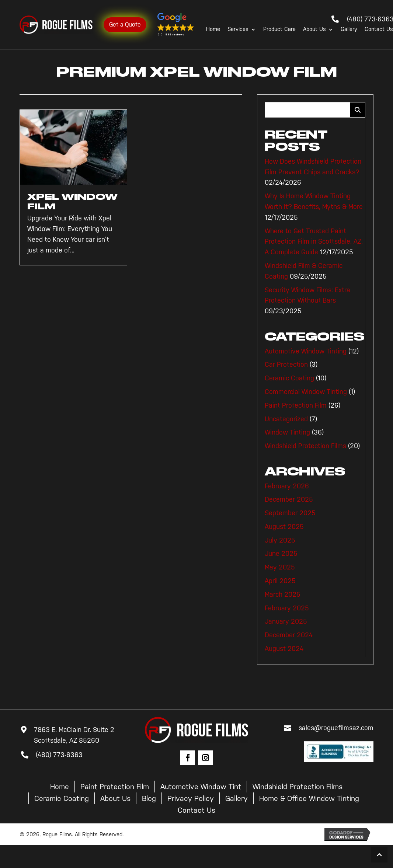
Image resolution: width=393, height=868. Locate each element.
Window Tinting (287, 432)
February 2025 (287, 608)
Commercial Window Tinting (306, 392)
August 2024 (284, 649)
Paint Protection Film (296, 405)
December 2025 (289, 499)
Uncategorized (286, 419)
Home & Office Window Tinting (309, 798)
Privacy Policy (191, 798)
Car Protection (286, 365)
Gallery (349, 29)
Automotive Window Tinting (306, 351)
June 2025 (281, 554)
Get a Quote (125, 25)
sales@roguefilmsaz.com (336, 728)
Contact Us (379, 29)
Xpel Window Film (72, 202)
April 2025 (280, 581)
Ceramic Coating (289, 378)
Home (213, 29)
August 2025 (284, 527)
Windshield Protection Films (305, 446)
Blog (149, 798)
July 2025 (280, 540)
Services (238, 29)
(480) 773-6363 (59, 755)
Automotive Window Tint (201, 787)
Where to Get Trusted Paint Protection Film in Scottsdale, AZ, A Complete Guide (314, 242)
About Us (314, 29)
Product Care (279, 29)
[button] (176, 25)
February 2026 (287, 486)
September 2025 (290, 513)
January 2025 (286, 621)
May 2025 (280, 567)
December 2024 (289, 635)
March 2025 (283, 595)
